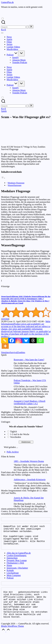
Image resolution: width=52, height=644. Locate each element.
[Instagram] (19, 340)
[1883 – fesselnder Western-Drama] (6, 466)
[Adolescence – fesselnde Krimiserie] (6, 484)
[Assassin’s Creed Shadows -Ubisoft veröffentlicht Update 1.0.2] (6, 405)
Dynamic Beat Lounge (17, 565)
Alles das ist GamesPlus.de (19, 558)
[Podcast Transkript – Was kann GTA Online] (6, 385)
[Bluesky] (26, 340)
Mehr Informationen (26, 329)
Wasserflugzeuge (15, 185)
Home (9, 570)
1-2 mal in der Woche (20, 434)
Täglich (14, 432)
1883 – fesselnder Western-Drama (29, 461)
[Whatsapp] (40, 340)
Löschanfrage (13, 578)
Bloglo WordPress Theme (12, 637)
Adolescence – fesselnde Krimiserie (30, 480)
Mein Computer (14, 580)
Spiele (4, 111)
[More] (5, 346)
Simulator (5, 352)
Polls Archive (13, 452)
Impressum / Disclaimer (17, 573)
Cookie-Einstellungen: (17, 560)
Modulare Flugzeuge (16, 183)
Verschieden (16, 437)
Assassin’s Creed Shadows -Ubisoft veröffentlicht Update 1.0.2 (30, 402)
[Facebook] (12, 340)
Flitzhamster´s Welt (15, 568)
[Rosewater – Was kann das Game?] (6, 364)
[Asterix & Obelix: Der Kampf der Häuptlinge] (6, 502)
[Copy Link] (5, 340)
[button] (27, 27)
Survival (14, 352)
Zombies (21, 352)
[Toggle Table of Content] (3, 178)
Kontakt (10, 575)
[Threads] (33, 340)
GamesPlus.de (7, 2)
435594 (5, 319)
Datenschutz (12, 563)
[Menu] (2, 33)
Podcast (10, 583)
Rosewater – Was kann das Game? (29, 360)
